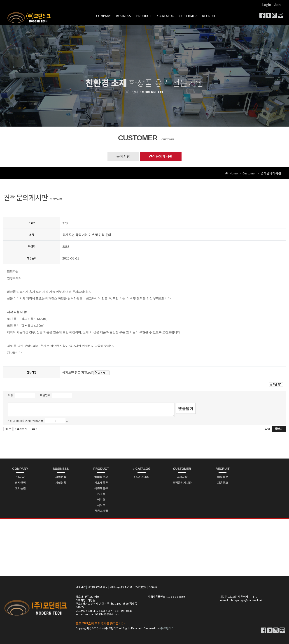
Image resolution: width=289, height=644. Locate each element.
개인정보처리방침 (98, 587)
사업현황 (61, 477)
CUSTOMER (188, 16)
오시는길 (20, 488)
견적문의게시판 (161, 156)
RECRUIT (209, 16)
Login (267, 5)
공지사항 (123, 156)
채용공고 (223, 483)
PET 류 (101, 494)
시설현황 (61, 483)
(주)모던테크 (167, 628)
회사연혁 (20, 483)
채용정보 (223, 477)
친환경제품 (101, 511)
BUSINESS (123, 16)
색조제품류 (101, 488)
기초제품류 (101, 483)
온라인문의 (141, 587)
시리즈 (101, 505)
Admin (153, 587)
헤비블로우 (101, 477)
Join (277, 5)
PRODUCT (144, 16)
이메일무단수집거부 (121, 587)
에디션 (101, 500)
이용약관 (81, 587)
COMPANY (103, 16)
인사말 (20, 477)
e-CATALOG (165, 16)
